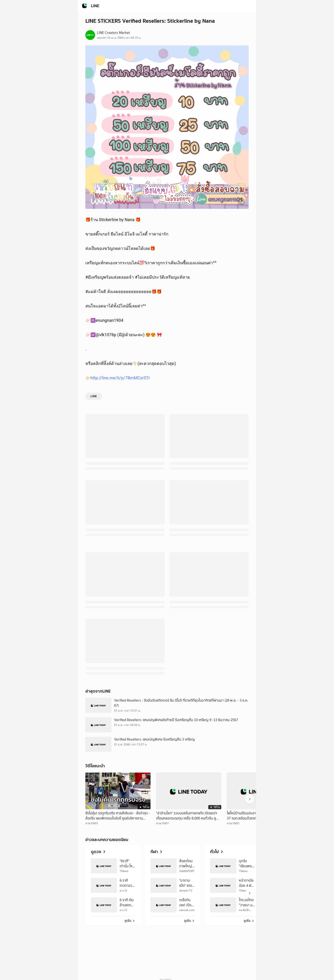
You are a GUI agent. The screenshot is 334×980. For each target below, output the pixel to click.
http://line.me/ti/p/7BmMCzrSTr (120, 378)
